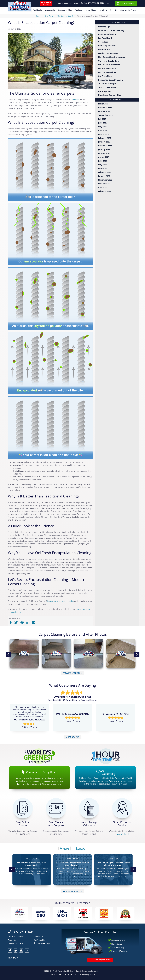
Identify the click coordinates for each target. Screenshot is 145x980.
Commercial (50, 10)
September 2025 (105, 115)
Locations (103, 10)
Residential (38, 10)
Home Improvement (107, 46)
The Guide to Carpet (107, 84)
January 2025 (104, 142)
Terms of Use (56, 974)
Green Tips (103, 42)
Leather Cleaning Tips (108, 53)
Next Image (137, 654)
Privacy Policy (70, 974)
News (65, 849)
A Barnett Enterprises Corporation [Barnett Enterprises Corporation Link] (87, 971)
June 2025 (103, 123)
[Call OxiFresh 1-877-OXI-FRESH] (93, 4)
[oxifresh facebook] (10, 951)
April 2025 (103, 131)
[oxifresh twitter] (16, 951)
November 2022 (105, 180)
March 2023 (103, 169)
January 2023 (104, 176)
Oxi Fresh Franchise (107, 72)
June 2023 (103, 161)
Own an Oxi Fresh (128, 10)
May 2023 (102, 165)
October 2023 (104, 153)
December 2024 (105, 146)
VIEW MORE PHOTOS (72, 673)
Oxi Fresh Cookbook (107, 68)
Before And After (65, 10)
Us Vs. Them (90, 10)
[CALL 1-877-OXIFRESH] (122, 808)
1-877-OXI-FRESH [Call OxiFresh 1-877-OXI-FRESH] (21, 932)
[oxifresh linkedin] (27, 951)
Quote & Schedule (16, 937)
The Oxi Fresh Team (107, 87)
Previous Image (8, 654)
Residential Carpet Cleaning (111, 80)
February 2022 (105, 191)
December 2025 (105, 108)
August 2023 (104, 157)
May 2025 (102, 127)
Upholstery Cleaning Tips (109, 95)
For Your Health (105, 38)
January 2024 (104, 150)
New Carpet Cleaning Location (112, 57)
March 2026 (103, 104)
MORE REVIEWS (72, 737)
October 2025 (104, 111)
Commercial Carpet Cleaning (111, 30)
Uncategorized (105, 91)
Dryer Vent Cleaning (107, 34)
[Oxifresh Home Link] (20, 6)
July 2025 (102, 119)
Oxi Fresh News (105, 76)
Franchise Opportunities (100, 960)
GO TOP (14, 957)
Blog (81, 849)
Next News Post (133, 870)
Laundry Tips (104, 49)
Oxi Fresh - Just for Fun (108, 61)
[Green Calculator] (89, 808)
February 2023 (105, 172)
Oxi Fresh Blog (40, 940)
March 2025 (103, 134)
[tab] (65, 848)
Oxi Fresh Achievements (109, 65)
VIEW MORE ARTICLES (72, 891)
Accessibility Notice (87, 974)
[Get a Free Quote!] (23, 808)
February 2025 (105, 138)
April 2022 (103, 188)
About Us (114, 10)
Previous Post (12, 870)
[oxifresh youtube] (21, 951)
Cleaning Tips (104, 27)
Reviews (78, 10)
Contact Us (39, 937)
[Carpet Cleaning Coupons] (56, 808)
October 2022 (104, 184)
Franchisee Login (42, 943)
